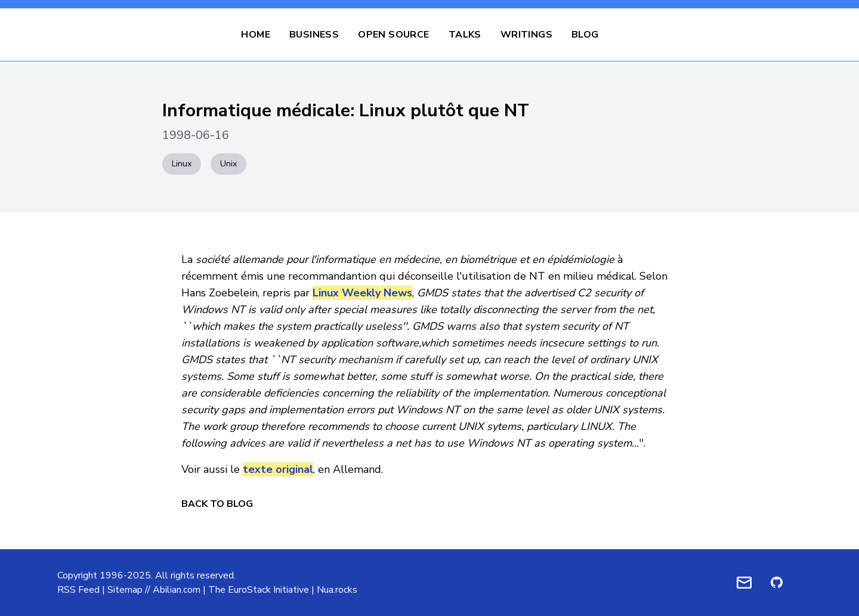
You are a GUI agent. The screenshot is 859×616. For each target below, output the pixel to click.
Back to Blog (217, 504)
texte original (278, 469)
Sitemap (125, 590)
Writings (526, 35)
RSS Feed (78, 590)
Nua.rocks (337, 590)
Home (256, 35)
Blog (585, 35)
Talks (465, 35)
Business (314, 35)
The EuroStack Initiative (259, 590)
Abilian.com (177, 590)
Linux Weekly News (362, 293)
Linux (182, 164)
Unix (228, 164)
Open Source (393, 35)
